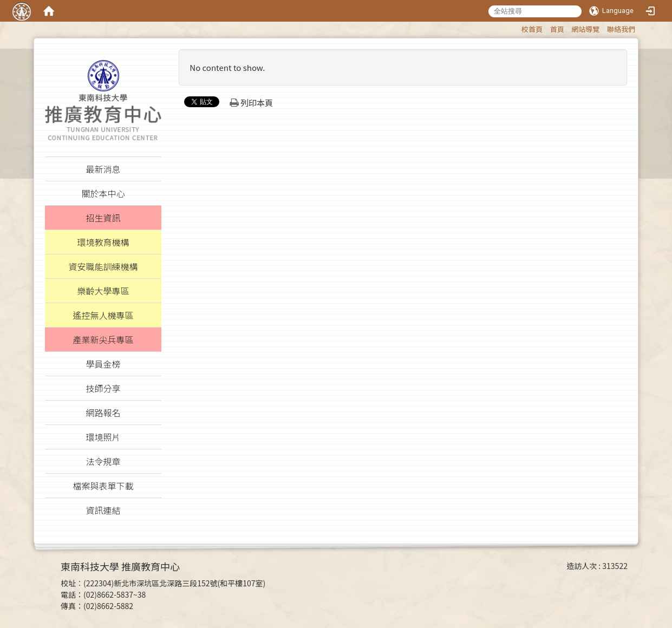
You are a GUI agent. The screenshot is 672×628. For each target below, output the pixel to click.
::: (516, 27)
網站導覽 (585, 29)
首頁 (557, 29)
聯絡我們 (621, 29)
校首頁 (532, 29)
